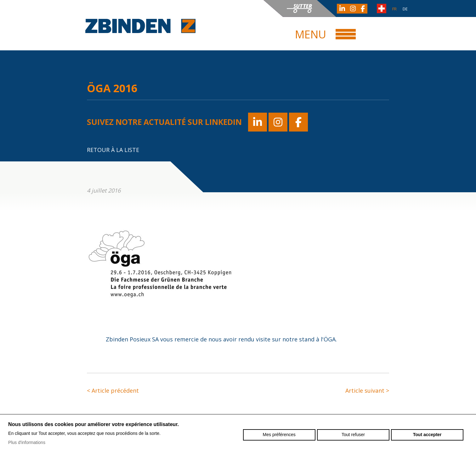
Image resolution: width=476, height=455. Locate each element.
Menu (311, 34)
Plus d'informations (27, 442)
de (405, 9)
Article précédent (113, 390)
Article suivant (367, 390)
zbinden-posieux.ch (140, 26)
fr (394, 9)
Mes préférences (279, 435)
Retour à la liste (113, 150)
